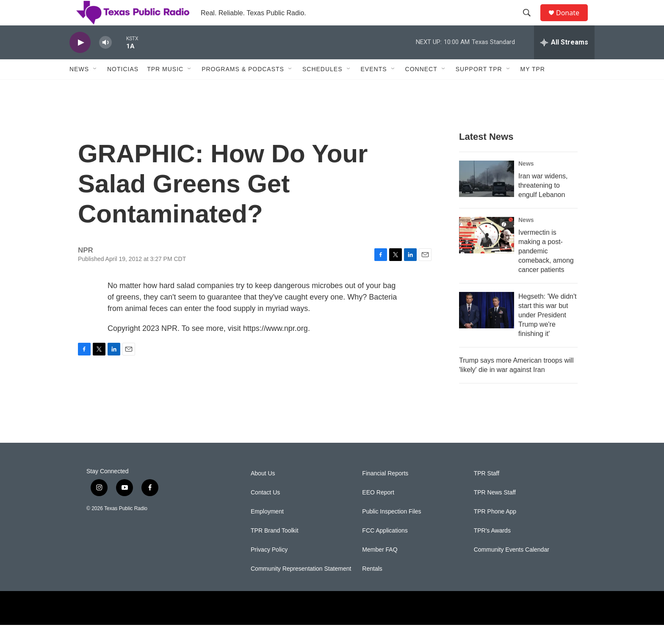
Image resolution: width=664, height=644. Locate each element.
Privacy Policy (269, 569)
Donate (573, 22)
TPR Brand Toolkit (275, 550)
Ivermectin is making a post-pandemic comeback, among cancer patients (546, 270)
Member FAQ (380, 569)
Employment (267, 531)
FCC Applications (385, 550)
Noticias (123, 88)
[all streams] (564, 61)
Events (374, 88)
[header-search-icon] (531, 22)
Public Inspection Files (391, 531)
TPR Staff (487, 493)
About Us (263, 493)
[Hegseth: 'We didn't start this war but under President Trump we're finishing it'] (487, 329)
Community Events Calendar (512, 569)
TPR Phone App (495, 531)
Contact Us (265, 512)
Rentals (372, 588)
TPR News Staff (495, 512)
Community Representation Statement (301, 588)
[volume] (105, 62)
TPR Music (165, 88)
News (79, 88)
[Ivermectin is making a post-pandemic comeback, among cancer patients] (487, 254)
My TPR (533, 88)
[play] (80, 62)
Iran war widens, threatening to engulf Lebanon (543, 204)
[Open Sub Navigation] (95, 88)
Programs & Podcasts (243, 88)
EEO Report (378, 512)
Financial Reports (385, 493)
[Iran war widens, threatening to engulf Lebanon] (487, 198)
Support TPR (479, 88)
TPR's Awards (492, 550)
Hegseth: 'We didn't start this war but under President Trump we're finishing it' (547, 334)
